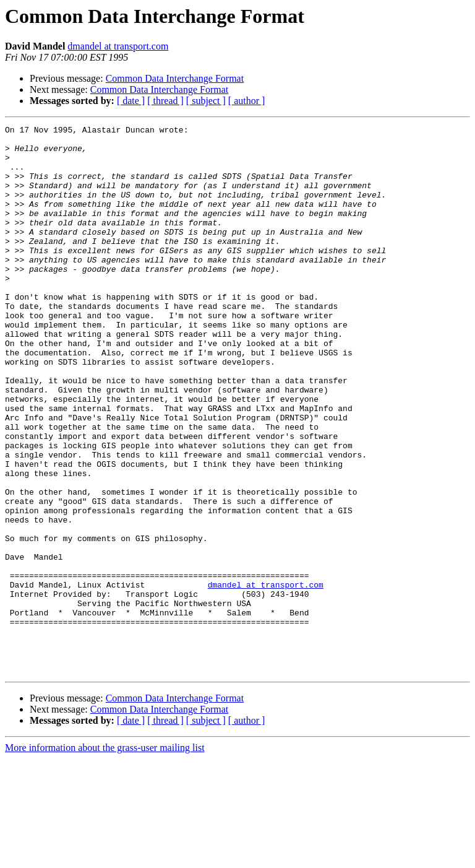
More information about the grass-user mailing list (105, 857)
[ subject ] (206, 101)
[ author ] (247, 101)
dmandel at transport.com (118, 46)
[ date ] (131, 101)
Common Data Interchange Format (175, 78)
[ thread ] (165, 101)
